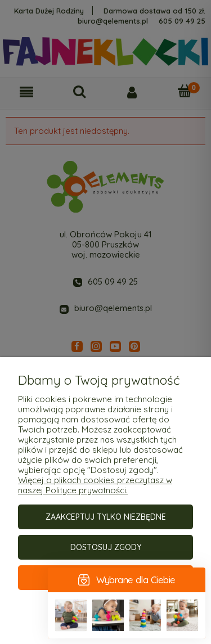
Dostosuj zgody (106, 547)
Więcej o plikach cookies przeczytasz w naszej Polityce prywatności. (95, 485)
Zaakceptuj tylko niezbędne (106, 517)
